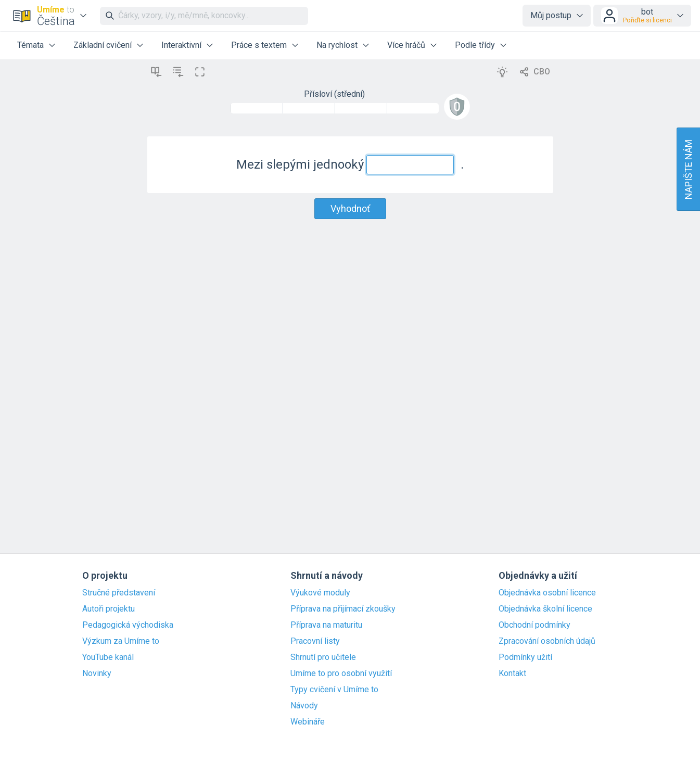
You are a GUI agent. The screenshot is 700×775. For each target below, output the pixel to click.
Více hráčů (406, 45)
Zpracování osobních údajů (547, 641)
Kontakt (512, 674)
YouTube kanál (108, 657)
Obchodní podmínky (534, 625)
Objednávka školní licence (545, 609)
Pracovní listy (315, 641)
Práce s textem (259, 45)
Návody (304, 706)
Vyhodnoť (350, 208)
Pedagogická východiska (128, 625)
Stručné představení (119, 593)
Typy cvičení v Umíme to (334, 690)
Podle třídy (475, 45)
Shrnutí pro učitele (323, 657)
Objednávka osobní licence (547, 593)
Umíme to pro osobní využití (341, 674)
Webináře (308, 722)
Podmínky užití (525, 657)
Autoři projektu (109, 609)
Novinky (97, 674)
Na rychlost (337, 45)
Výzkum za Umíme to (121, 641)
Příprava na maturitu (326, 625)
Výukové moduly (320, 593)
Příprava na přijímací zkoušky (343, 609)
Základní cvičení (103, 45)
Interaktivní (181, 45)
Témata (30, 45)
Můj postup (551, 15)
